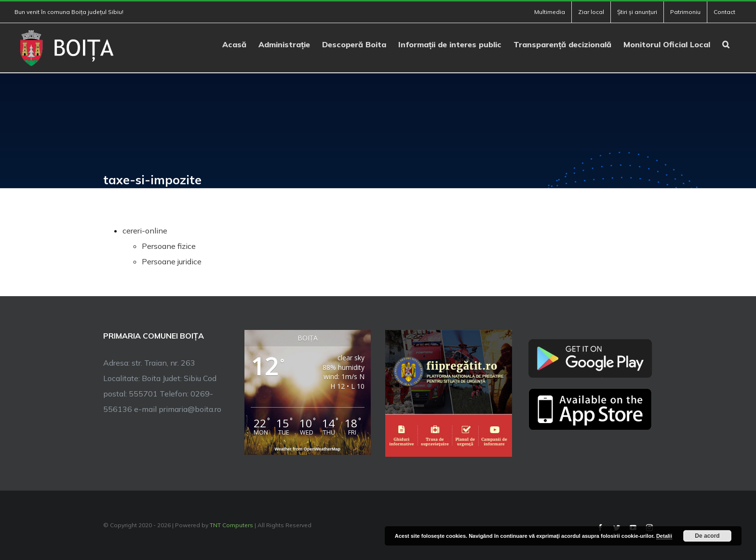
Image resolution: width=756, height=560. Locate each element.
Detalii (664, 536)
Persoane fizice (169, 246)
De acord (707, 536)
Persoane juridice (172, 261)
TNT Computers (231, 525)
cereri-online (145, 231)
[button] (726, 43)
